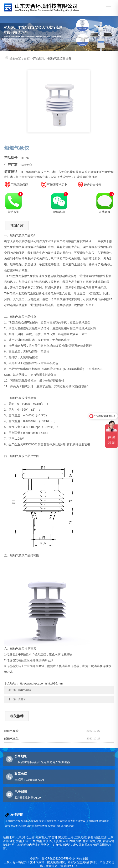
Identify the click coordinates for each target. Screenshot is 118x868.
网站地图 (82, 858)
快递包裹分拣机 (30, 821)
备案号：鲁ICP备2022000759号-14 (53, 858)
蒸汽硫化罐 (67, 826)
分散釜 (30, 826)
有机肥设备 (92, 821)
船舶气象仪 (11, 731)
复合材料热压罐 (17, 826)
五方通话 (62, 821)
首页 (27, 58)
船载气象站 (25, 690)
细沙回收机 (41, 826)
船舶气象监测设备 (60, 58)
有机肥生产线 (13, 821)
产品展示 (39, 58)
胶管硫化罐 (54, 826)
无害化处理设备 (77, 821)
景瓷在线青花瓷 (48, 821)
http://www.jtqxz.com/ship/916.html (41, 683)
